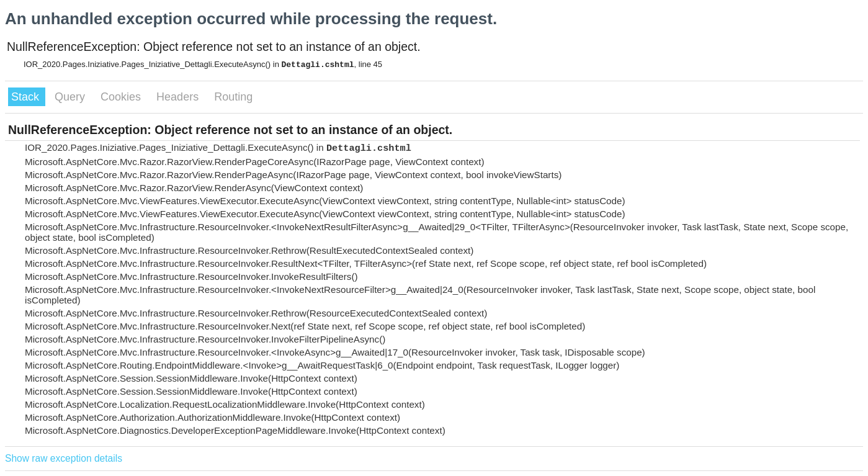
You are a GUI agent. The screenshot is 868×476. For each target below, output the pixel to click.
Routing (233, 97)
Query (71, 97)
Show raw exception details (64, 458)
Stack (27, 97)
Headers (179, 97)
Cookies (122, 97)
